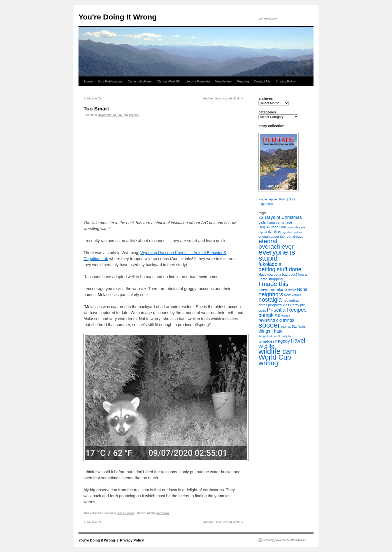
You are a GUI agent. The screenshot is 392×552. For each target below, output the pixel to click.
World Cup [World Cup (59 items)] (275, 357)
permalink (163, 513)
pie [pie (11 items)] (302, 305)
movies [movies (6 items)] (292, 290)
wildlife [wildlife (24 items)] (266, 346)
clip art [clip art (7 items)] (263, 232)
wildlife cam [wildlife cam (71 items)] (277, 351)
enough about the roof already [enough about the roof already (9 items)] (281, 237)
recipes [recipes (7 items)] (285, 316)
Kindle (263, 199)
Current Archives (139, 81)
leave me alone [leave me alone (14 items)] (273, 289)
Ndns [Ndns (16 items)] (302, 289)
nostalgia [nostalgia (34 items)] (270, 300)
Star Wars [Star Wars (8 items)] (299, 327)
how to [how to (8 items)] (303, 275)
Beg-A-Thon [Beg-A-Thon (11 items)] (268, 227)
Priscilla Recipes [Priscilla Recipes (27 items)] (287, 310)
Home (88, 81)
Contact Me (262, 81)
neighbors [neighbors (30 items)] (271, 294)
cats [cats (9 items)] (302, 227)
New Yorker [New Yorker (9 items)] (293, 295)
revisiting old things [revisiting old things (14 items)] (276, 320)
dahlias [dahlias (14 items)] (274, 232)
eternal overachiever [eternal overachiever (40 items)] (276, 244)
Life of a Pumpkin (197, 81)
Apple (273, 199)
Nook (292, 199)
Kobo (283, 199)
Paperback (266, 204)
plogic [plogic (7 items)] (262, 311)
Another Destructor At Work (223, 98)
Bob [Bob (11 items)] (282, 227)
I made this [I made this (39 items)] (273, 284)
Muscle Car (93, 98)
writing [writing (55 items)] (268, 363)
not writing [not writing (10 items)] (291, 300)
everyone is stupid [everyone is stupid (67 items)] (277, 255)
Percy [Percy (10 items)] (295, 305)
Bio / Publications (110, 81)
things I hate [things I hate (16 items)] (270, 331)
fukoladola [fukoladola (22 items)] (270, 264)
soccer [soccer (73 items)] (269, 325)
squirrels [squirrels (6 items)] (286, 327)
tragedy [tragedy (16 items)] (283, 341)
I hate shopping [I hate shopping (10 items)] (271, 279)
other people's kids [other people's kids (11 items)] (274, 305)
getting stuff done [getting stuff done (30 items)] (280, 269)
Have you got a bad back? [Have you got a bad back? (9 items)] (278, 275)
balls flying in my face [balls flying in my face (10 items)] (275, 222)
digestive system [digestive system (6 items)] (292, 232)
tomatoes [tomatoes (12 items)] (266, 341)
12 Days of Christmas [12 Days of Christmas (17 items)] (280, 217)
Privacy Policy (286, 81)
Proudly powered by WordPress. (285, 540)
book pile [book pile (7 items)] (292, 227)
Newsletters (223, 81)
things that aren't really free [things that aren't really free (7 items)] (276, 336)
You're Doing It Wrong (118, 17)
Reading (243, 81)
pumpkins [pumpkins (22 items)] (269, 315)
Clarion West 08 (168, 81)
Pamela (134, 115)
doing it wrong (126, 513)
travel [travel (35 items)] (298, 341)
